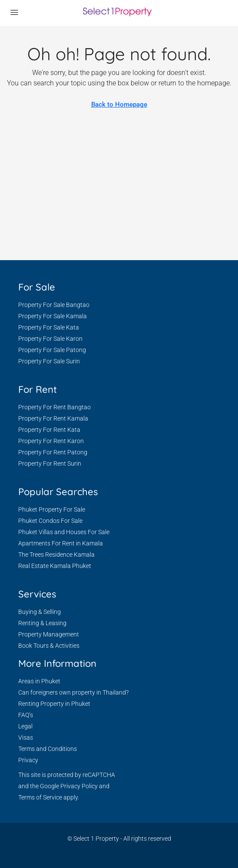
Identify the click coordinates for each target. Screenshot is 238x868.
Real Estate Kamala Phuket (55, 566)
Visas (26, 737)
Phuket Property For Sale (52, 509)
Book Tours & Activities (49, 646)
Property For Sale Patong (52, 350)
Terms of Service (40, 797)
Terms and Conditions (48, 749)
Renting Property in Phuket (54, 704)
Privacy (28, 760)
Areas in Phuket (39, 681)
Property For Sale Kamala (53, 316)
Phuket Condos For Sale (50, 521)
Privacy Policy (79, 786)
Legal (25, 726)
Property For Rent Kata (49, 430)
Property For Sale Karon (50, 339)
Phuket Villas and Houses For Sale (64, 532)
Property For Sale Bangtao (54, 305)
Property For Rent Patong (53, 452)
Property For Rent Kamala (53, 418)
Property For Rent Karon (51, 441)
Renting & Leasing (42, 623)
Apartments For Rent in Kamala (61, 543)
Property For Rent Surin (50, 463)
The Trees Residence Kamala (56, 555)
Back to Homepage (119, 104)
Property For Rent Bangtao (55, 407)
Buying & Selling (40, 612)
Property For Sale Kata (49, 327)
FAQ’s (26, 715)
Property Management (49, 634)
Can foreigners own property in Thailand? (73, 692)
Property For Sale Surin (49, 361)
